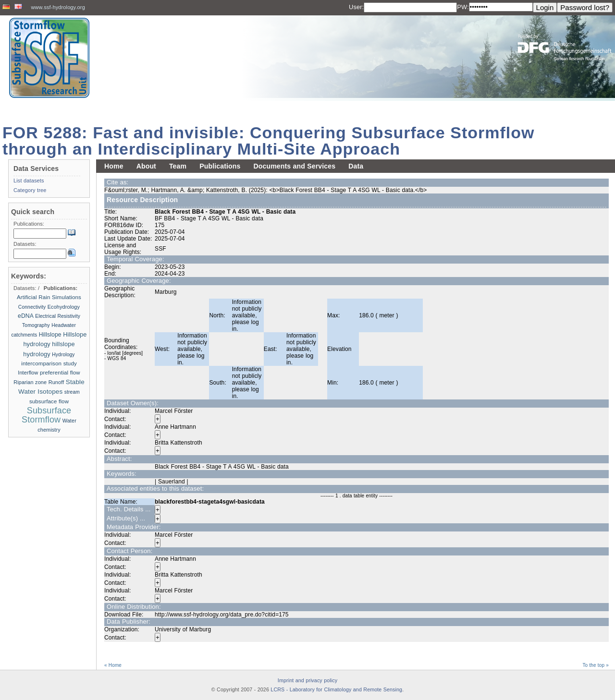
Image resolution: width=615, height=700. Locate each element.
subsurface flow (49, 401)
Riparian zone (30, 382)
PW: (463, 7)
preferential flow (60, 373)
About (146, 166)
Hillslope (50, 335)
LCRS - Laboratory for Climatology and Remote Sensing (336, 689)
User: (356, 7)
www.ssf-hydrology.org (58, 7)
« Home (113, 665)
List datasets (29, 181)
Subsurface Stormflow (46, 415)
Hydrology (63, 355)
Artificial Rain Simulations (49, 297)
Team (178, 166)
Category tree (30, 190)
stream (72, 392)
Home (114, 166)
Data (356, 166)
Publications (220, 166)
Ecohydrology (64, 307)
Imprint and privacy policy (307, 680)
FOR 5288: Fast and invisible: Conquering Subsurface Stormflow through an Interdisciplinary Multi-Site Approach (269, 141)
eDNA (26, 316)
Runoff (56, 382)
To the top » (596, 665)
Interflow (28, 373)
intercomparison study (49, 363)
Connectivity (32, 307)
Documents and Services (294, 166)
